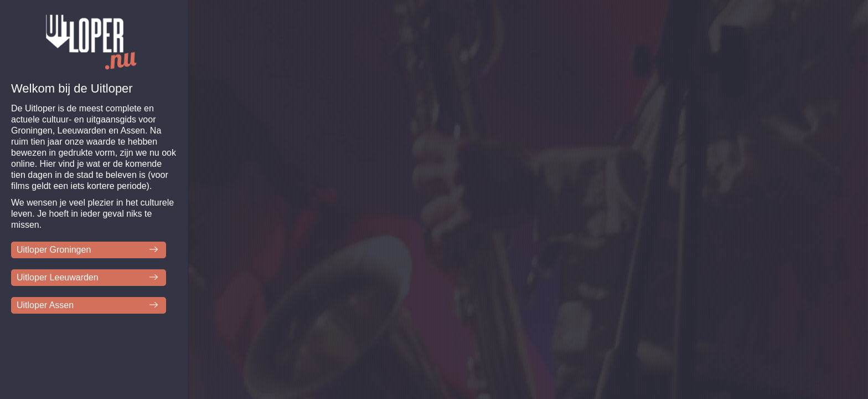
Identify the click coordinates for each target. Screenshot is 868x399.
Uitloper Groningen (54, 250)
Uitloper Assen (45, 305)
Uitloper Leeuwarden (58, 277)
